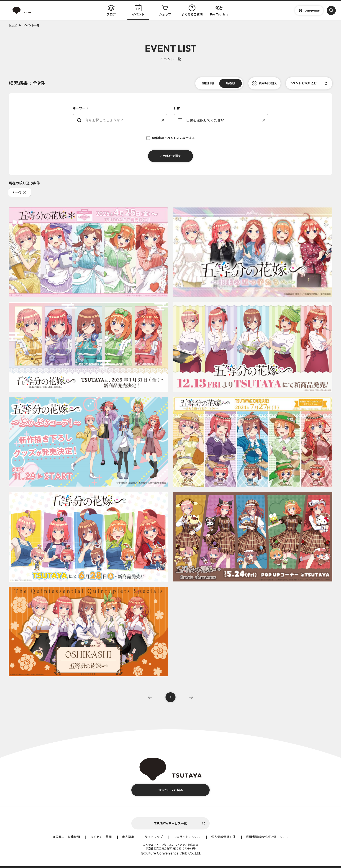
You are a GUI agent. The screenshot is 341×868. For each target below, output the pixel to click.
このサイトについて (187, 837)
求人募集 (128, 837)
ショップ (165, 10)
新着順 (231, 83)
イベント (138, 10)
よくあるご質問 (192, 10)
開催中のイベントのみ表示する (170, 138)
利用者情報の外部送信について (267, 837)
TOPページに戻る (170, 790)
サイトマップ (154, 837)
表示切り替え (268, 83)
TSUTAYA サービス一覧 (170, 823)
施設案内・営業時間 (66, 837)
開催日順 (208, 83)
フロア (111, 10)
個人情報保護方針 (223, 837)
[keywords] (123, 120)
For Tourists (219, 10)
